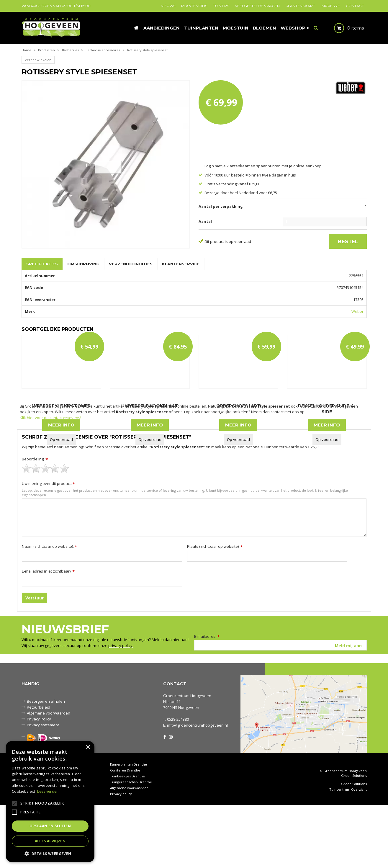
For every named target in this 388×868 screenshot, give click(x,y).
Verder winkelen (38, 60)
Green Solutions (354, 839)
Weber (357, 311)
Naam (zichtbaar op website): (50, 609)
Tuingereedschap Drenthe (131, 845)
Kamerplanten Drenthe (128, 827)
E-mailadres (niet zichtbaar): (48, 634)
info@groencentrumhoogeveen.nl (197, 788)
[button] (50, 853)
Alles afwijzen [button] (50, 841)
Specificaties (42, 264)
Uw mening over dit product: (49, 547)
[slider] (45, 532)
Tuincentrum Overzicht (348, 853)
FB (165, 800)
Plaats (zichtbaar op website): (215, 609)
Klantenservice (181, 264)
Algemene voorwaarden (129, 851)
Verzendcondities (131, 264)
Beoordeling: (35, 522)
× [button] (88, 747)
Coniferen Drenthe (125, 833)
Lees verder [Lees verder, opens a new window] (48, 791)
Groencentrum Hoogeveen (187, 759)
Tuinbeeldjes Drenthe (127, 839)
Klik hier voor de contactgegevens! (50, 481)
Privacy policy (121, 857)
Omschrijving (83, 264)
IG (171, 800)
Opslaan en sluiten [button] (50, 826)
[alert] (50, 802)
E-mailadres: (207, 699)
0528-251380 (178, 782)
